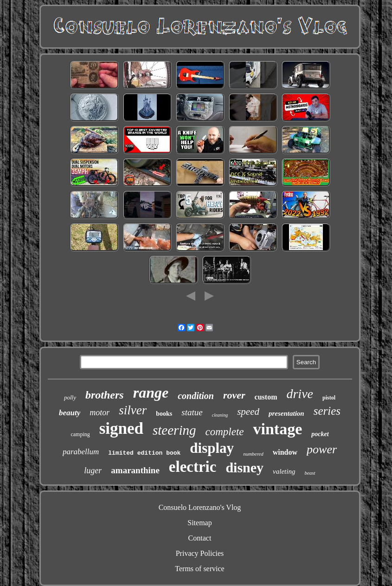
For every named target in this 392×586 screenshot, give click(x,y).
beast (310, 473)
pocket (320, 434)
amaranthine (135, 470)
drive (300, 394)
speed (248, 412)
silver (133, 410)
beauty (70, 413)
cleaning (220, 415)
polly (70, 397)
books (164, 414)
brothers (105, 395)
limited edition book (144, 453)
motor (100, 412)
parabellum (81, 452)
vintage (277, 429)
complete (224, 432)
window (285, 452)
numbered (253, 454)
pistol (329, 398)
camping (80, 434)
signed (121, 428)
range (151, 393)
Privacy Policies (200, 553)
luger (93, 470)
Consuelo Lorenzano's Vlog (200, 507)
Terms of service (199, 569)
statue (192, 412)
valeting (284, 471)
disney (244, 467)
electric (193, 467)
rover (234, 395)
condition (196, 396)
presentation (286, 413)
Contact (200, 538)
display (212, 448)
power (322, 449)
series (327, 411)
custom (266, 397)
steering (174, 430)
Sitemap (199, 523)
